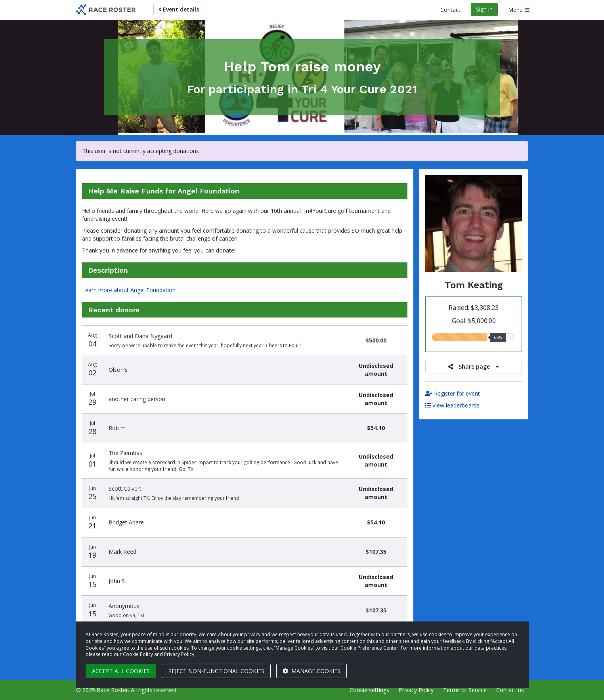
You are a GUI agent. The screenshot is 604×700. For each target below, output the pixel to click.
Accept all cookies (121, 671)
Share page (474, 366)
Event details (179, 9)
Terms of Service (465, 690)
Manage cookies (312, 671)
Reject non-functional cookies (216, 671)
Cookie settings (369, 690)
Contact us (510, 690)
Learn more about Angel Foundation (129, 290)
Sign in (484, 9)
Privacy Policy (416, 690)
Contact (450, 10)
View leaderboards (452, 405)
